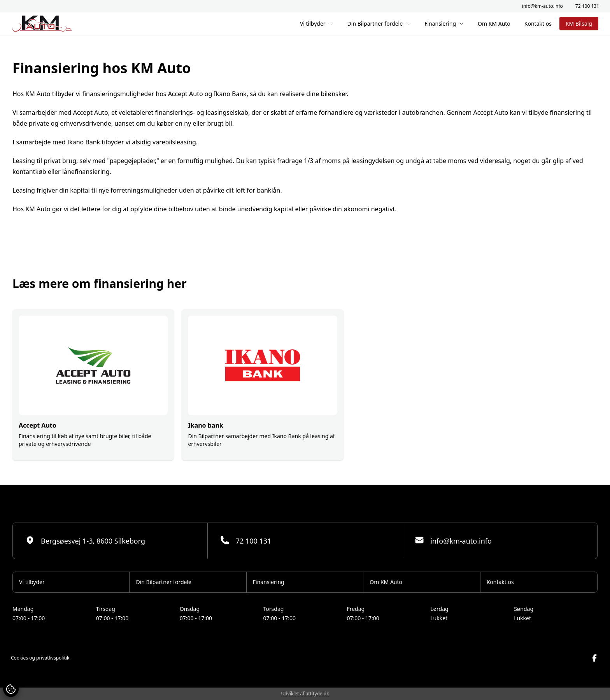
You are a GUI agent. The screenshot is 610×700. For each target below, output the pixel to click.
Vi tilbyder (317, 24)
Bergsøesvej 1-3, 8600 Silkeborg (85, 540)
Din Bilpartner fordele (379, 24)
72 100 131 (587, 6)
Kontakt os (538, 24)
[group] (93, 385)
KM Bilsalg (579, 24)
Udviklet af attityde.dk (305, 694)
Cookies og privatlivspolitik (40, 658)
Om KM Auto (494, 24)
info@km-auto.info (543, 6)
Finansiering (444, 24)
